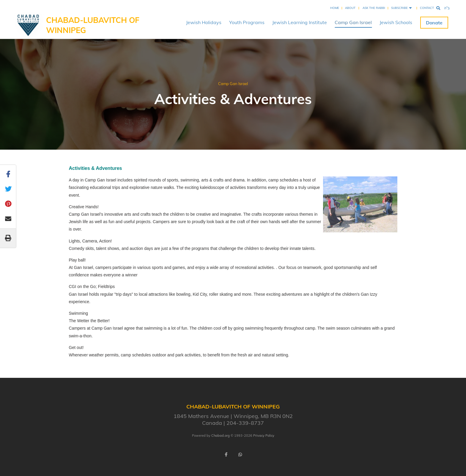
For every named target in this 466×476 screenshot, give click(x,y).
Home (335, 8)
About (350, 8)
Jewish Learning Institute (300, 22)
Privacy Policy (264, 436)
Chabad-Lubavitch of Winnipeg (93, 25)
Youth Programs (247, 22)
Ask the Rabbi (374, 8)
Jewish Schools (396, 22)
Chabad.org (221, 436)
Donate (434, 23)
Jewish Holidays (204, 22)
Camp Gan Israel (353, 22)
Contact (427, 8)
